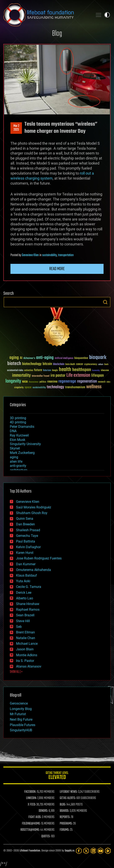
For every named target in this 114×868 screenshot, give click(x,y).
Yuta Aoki (23, 581)
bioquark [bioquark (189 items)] (98, 358)
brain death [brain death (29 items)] (70, 364)
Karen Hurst (25, 553)
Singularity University (25, 444)
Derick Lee (24, 593)
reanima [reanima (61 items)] (52, 382)
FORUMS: (65, 830)
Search (105, 302)
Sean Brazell (25, 615)
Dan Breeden (25, 524)
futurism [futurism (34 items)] (47, 371)
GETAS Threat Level (57, 776)
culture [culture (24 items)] (101, 364)
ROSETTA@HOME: (30, 830)
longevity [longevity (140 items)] (13, 381)
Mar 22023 (16, 128)
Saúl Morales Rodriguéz (34, 507)
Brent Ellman (25, 632)
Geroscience (19, 703)
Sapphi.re (70, 851)
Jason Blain (25, 649)
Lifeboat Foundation (30, 851)
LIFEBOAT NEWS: (69, 792)
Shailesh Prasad (28, 530)
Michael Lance (27, 644)
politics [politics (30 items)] (43, 382)
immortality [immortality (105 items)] (21, 375)
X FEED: (32, 805)
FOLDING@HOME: (31, 824)
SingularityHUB (21, 730)
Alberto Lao (25, 598)
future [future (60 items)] (38, 370)
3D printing (18, 418)
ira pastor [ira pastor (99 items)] (58, 376)
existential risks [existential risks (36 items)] (15, 371)
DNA (13, 431)
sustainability (49, 255)
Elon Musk (18, 440)
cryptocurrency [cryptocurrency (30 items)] (91, 364)
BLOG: (63, 805)
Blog (57, 34)
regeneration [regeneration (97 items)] (87, 381)
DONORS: (43, 811)
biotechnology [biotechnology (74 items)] (32, 364)
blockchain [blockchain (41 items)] (59, 364)
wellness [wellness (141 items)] (94, 387)
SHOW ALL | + (16, 672)
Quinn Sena (25, 519)
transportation (66, 255)
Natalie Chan (26, 638)
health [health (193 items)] (65, 370)
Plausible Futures (23, 725)
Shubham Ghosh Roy (32, 513)
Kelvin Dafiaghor (28, 547)
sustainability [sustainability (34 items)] (39, 388)
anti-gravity (18, 466)
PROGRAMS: (66, 824)
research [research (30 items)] (102, 382)
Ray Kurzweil (19, 435)
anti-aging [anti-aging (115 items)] (45, 358)
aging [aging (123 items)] (14, 358)
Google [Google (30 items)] (55, 371)
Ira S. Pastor (25, 661)
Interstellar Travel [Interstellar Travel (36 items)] (41, 376)
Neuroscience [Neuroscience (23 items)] (34, 382)
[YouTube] (101, 851)
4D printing (18, 422)
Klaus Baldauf (27, 575)
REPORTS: (65, 817)
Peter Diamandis (22, 427)
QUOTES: (46, 836)
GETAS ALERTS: (68, 798)
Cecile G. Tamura (29, 587)
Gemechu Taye (27, 536)
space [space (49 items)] (28, 387)
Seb (19, 627)
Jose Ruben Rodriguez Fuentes (39, 558)
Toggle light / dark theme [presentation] (107, 15)
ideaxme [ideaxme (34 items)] (105, 371)
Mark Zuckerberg (22, 453)
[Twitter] (86, 851)
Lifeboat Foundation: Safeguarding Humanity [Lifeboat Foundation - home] (47, 15)
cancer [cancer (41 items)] (80, 364)
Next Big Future (21, 719)
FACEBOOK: (30, 792)
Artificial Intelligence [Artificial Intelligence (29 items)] (64, 358)
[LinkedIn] (93, 851)
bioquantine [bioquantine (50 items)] (81, 358)
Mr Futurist (18, 714)
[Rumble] (108, 851)
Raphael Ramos (28, 610)
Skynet (15, 448)
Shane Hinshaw (28, 604)
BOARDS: (64, 811)
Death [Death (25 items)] (106, 364)
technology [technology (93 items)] (55, 387)
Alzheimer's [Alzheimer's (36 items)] (29, 358)
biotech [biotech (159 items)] (14, 364)
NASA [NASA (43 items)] (25, 382)
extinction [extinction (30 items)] (29, 371)
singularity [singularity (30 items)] (19, 388)
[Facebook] (79, 851)
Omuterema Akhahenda (34, 570)
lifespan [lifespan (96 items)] (98, 376)
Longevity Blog (21, 709)
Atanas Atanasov (29, 666)
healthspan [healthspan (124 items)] (82, 370)
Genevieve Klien (30, 255)
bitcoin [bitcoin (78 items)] (47, 364)
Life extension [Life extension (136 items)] (78, 375)
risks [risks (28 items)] (108, 382)
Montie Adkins (27, 655)
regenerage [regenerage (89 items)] (67, 382)
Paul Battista (26, 541)
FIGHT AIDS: (35, 817)
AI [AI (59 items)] (21, 358)
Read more (57, 269)
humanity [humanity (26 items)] (96, 371)
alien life (16, 461)
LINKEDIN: (31, 798)
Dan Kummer (26, 564)
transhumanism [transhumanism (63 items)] (75, 387)
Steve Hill (23, 621)
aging (14, 457)
